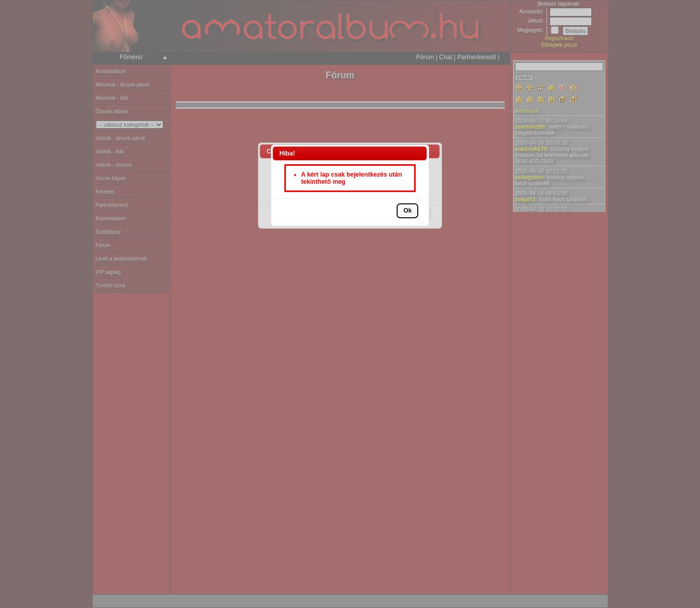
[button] (407, 211)
